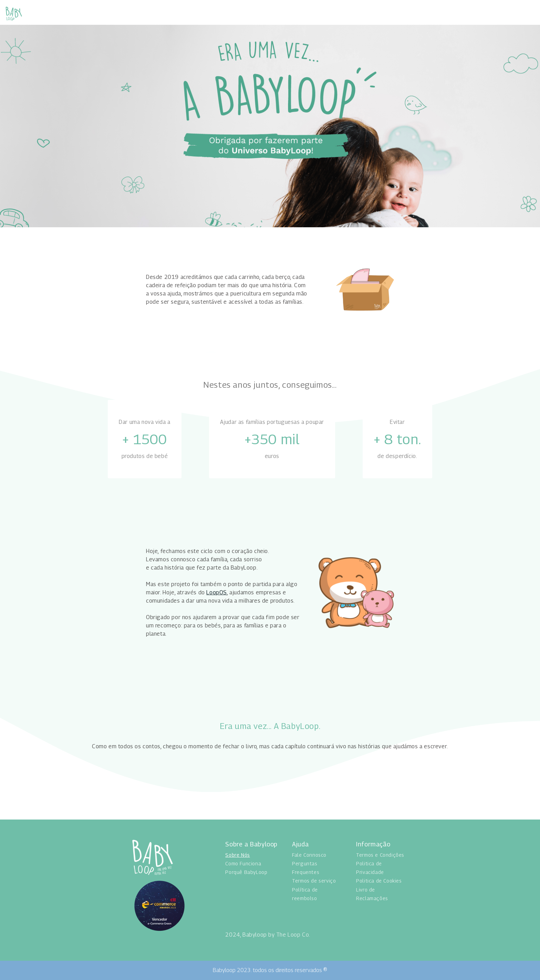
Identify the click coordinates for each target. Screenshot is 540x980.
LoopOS (217, 592)
